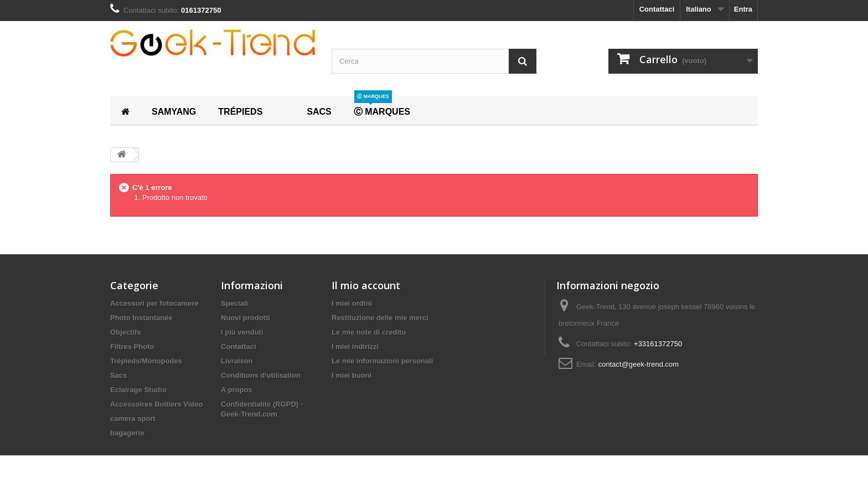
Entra (743, 9)
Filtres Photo (132, 347)
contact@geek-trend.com (639, 364)
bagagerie (127, 433)
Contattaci (657, 9)
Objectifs (126, 332)
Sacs (118, 375)
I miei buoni (352, 375)
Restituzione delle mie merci (380, 318)
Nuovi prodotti (246, 318)
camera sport (133, 419)
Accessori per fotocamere (154, 303)
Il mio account (366, 285)
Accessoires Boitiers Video (156, 404)
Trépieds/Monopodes (146, 361)
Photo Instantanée (141, 318)
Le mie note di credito (369, 332)
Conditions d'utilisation (261, 375)
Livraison (237, 361)
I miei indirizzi (355, 347)
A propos (237, 390)
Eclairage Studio (138, 390)
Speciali (234, 303)
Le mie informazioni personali (382, 361)
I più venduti (242, 332)
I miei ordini (352, 303)
